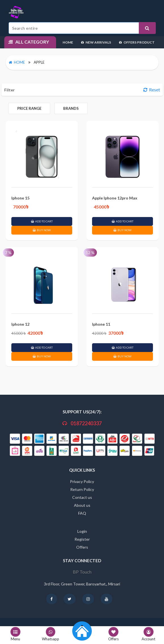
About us (82, 505)
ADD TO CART (42, 221)
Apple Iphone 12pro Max (115, 198)
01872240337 (82, 423)
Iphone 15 (20, 198)
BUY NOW (42, 230)
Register (82, 539)
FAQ (82, 513)
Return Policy (82, 489)
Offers (82, 547)
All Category (29, 42)
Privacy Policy (82, 481)
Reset (152, 90)
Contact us (82, 497)
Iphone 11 (101, 324)
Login (82, 531)
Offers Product (137, 42)
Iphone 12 (20, 324)
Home (68, 42)
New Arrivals (96, 42)
